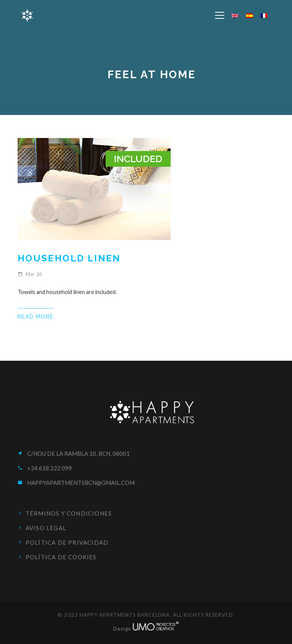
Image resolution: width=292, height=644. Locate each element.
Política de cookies (61, 557)
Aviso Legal (46, 528)
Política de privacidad (67, 542)
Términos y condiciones (69, 513)
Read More (36, 316)
